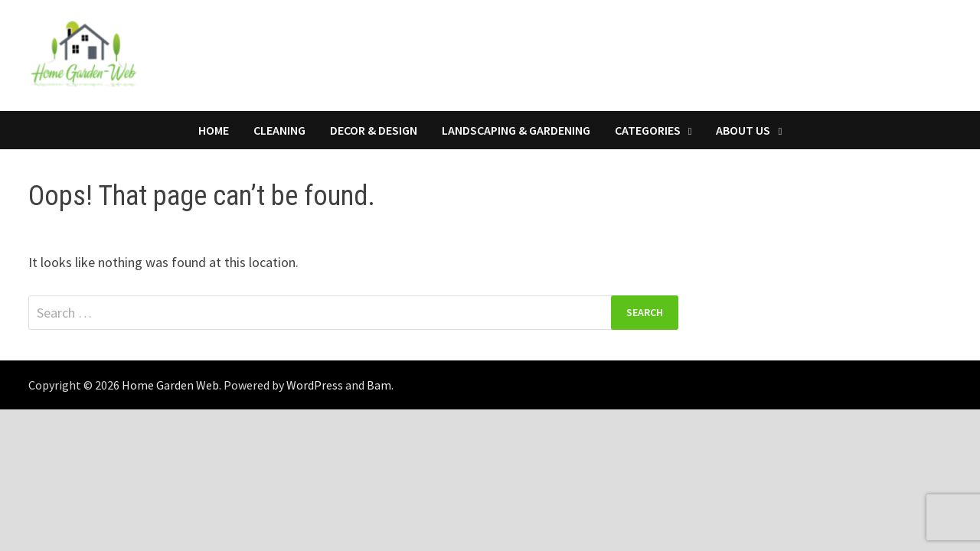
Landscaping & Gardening (516, 130)
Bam (379, 385)
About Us (743, 130)
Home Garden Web (170, 385)
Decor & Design (374, 130)
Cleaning (279, 130)
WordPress (315, 385)
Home (214, 130)
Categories (648, 130)
